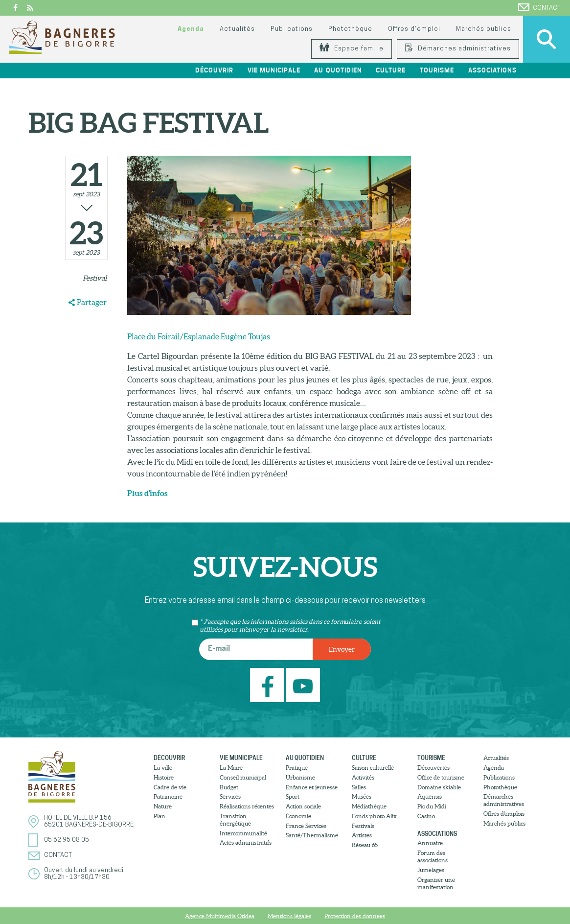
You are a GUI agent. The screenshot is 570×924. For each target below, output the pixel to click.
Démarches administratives (458, 49)
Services (230, 796)
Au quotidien (338, 70)
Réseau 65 (365, 845)
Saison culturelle (373, 768)
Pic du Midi (432, 806)
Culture (391, 70)
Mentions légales (289, 916)
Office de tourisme (441, 777)
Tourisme (437, 70)
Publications (292, 29)
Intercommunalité (243, 833)
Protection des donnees (355, 916)
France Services (306, 826)
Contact (539, 7)
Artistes (362, 835)
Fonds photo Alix (374, 816)
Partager (92, 302)
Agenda (191, 29)
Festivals (363, 826)
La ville (163, 768)
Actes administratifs (246, 842)
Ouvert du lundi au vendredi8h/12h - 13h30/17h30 (84, 874)
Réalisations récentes (247, 806)
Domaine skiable (439, 787)
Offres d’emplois (504, 814)
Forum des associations (433, 856)
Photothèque (350, 29)
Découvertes (433, 768)
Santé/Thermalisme (312, 835)
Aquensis (430, 796)
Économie (298, 816)
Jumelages (431, 870)
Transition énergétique (235, 820)
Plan (160, 816)
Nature (163, 806)
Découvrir (214, 70)
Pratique (297, 768)
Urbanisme (300, 777)
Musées (362, 796)
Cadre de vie (170, 787)
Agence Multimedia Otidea (220, 916)
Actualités (237, 29)
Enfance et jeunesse (312, 787)
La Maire (231, 768)
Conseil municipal (243, 777)
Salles (359, 787)
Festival (95, 278)
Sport (293, 796)
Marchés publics (484, 29)
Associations (492, 70)
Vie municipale (274, 70)
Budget (229, 787)
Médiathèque (369, 806)
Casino (426, 816)
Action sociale (303, 806)
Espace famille (352, 49)
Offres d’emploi (414, 29)
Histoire (164, 777)
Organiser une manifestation (436, 883)
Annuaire (430, 843)
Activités (363, 777)
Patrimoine (168, 796)
